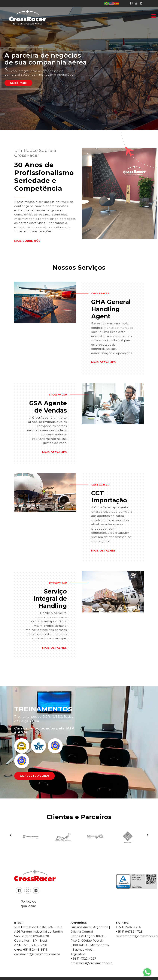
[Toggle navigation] (153, 16)
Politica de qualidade (28, 904)
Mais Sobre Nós (27, 241)
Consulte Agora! (35, 776)
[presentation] (11, 835)
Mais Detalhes (103, 362)
